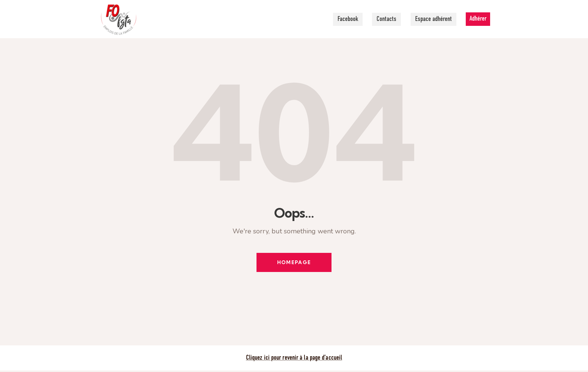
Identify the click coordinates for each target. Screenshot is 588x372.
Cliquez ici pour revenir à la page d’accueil (294, 359)
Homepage (294, 263)
